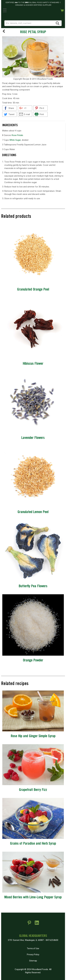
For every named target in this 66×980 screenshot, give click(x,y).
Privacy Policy (33, 955)
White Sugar (15, 140)
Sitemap (33, 961)
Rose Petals (17, 135)
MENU (4, 10)
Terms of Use (33, 948)
